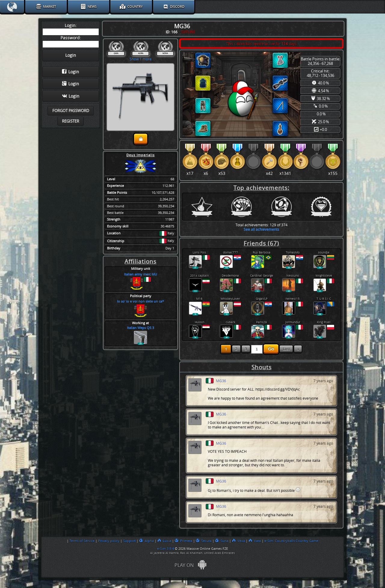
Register (71, 121)
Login (71, 72)
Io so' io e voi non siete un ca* (140, 302)
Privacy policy (109, 541)
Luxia (164, 541)
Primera (183, 541)
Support (129, 541)
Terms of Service (82, 541)
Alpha (146, 541)
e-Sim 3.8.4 (165, 549)
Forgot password (71, 111)
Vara (255, 541)
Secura (204, 541)
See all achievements (261, 229)
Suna (222, 541)
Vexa (238, 541)
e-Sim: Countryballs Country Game (291, 541)
